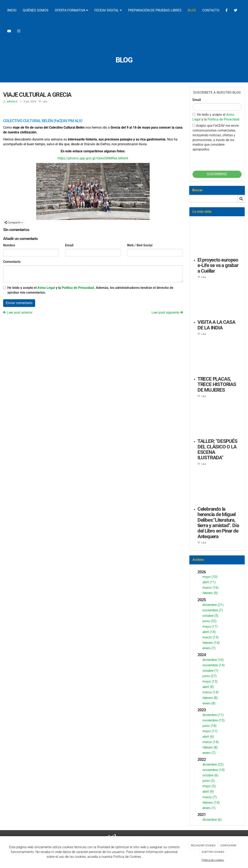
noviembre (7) (213, 610)
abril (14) (209, 632)
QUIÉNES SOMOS (36, 10)
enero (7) (209, 648)
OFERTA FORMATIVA (71, 10)
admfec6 (12, 101)
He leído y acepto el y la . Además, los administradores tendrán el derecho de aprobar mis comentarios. (90, 290)
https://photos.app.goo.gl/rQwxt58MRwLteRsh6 (93, 158)
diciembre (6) (212, 820)
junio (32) (210, 621)
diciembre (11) (213, 715)
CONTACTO (211, 10)
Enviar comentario (19, 303)
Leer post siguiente (167, 312)
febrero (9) (210, 593)
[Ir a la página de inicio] (2, 10)
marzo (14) (211, 692)
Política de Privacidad (78, 288)
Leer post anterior (18, 312)
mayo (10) (210, 577)
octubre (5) (210, 616)
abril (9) (208, 792)
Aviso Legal (46, 288)
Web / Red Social (140, 245)
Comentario (12, 262)
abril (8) (208, 687)
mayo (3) (209, 786)
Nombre (9, 245)
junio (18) (210, 726)
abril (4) (208, 737)
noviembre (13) (214, 720)
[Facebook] (227, 10)
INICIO (12, 10)
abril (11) (209, 582)
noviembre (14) (214, 665)
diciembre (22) (213, 764)
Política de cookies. (213, 860)
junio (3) (209, 781)
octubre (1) (210, 671)
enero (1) (209, 808)
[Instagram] (19, 31)
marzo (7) (210, 797)
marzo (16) (211, 588)
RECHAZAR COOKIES (203, 845)
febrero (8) (210, 698)
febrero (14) (211, 643)
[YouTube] (9, 31)
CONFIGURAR (228, 845)
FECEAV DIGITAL (108, 10)
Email (69, 245)
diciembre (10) (213, 660)
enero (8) (209, 703)
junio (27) (210, 676)
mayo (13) (210, 681)
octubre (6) (210, 775)
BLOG (192, 10)
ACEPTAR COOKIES (213, 852)
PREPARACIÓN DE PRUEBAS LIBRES (155, 10)
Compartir (14, 222)
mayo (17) (210, 626)
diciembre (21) (213, 605)
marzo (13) (211, 637)
